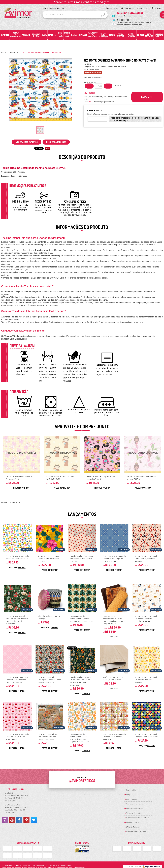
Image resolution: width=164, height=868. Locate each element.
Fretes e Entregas (133, 822)
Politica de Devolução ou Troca (138, 818)
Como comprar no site (135, 804)
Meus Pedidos (113, 8)
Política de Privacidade (135, 808)
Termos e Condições (134, 813)
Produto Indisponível (21, 455)
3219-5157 (123, 20)
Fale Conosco (144, 8)
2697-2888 (10, 801)
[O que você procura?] (103, 15)
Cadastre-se (158, 8)
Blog (128, 795)
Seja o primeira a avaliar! (93, 77)
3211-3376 (10, 813)
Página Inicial (131, 790)
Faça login (61, 8)
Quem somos (129, 8)
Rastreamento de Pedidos (136, 832)
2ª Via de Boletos (133, 827)
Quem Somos (131, 799)
